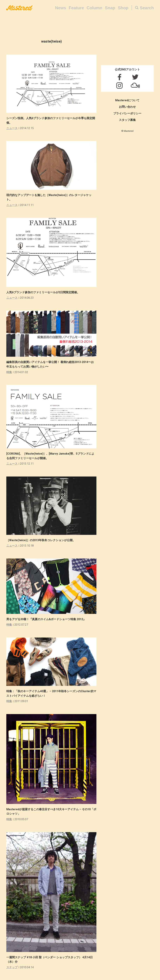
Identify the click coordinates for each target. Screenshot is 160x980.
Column (94, 8)
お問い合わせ (127, 107)
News (61, 8)
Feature (76, 8)
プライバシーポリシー (127, 113)
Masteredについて (127, 100)
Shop (123, 8)
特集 (9, 372)
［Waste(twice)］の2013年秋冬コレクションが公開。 (41, 540)
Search (147, 8)
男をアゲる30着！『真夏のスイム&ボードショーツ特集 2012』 (46, 619)
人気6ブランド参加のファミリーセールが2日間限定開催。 (43, 292)
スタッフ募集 (127, 120)
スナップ (12, 967)
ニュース (12, 128)
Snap (110, 8)
